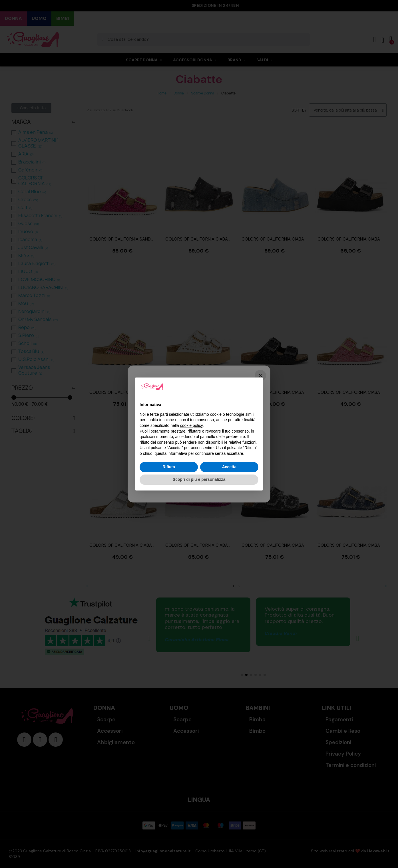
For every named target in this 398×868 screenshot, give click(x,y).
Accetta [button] (229, 467)
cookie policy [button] (191, 425)
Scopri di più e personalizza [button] (199, 479)
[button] (256, 387)
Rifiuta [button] (169, 467)
